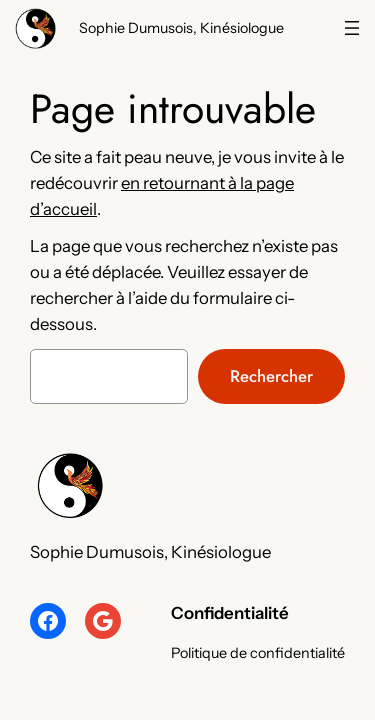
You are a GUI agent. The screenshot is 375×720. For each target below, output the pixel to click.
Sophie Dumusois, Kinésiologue (181, 28)
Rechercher (271, 376)
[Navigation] (352, 28)
